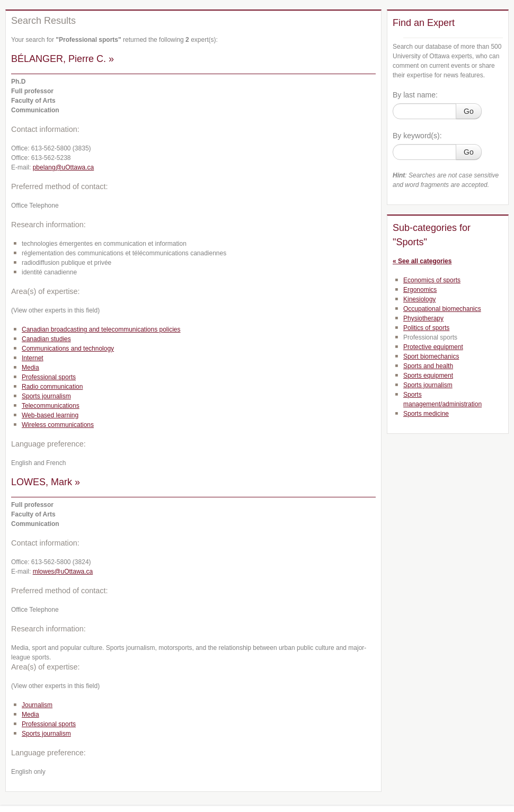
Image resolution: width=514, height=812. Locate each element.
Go (469, 111)
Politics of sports (426, 328)
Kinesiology (419, 299)
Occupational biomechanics (442, 309)
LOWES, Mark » (46, 482)
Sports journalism (46, 396)
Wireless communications (58, 425)
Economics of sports (432, 280)
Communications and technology (68, 349)
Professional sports (49, 377)
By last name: (415, 95)
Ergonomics (420, 290)
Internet (33, 358)
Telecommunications (51, 406)
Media (30, 368)
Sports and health (428, 366)
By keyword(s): (417, 136)
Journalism (37, 705)
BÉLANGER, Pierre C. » (63, 59)
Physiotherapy (423, 318)
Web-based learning (50, 415)
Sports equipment (428, 376)
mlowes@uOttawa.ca (63, 572)
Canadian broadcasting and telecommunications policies (101, 329)
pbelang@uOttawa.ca (64, 167)
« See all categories (422, 261)
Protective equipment (433, 347)
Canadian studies (46, 339)
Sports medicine (426, 414)
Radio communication (52, 387)
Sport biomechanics (431, 356)
